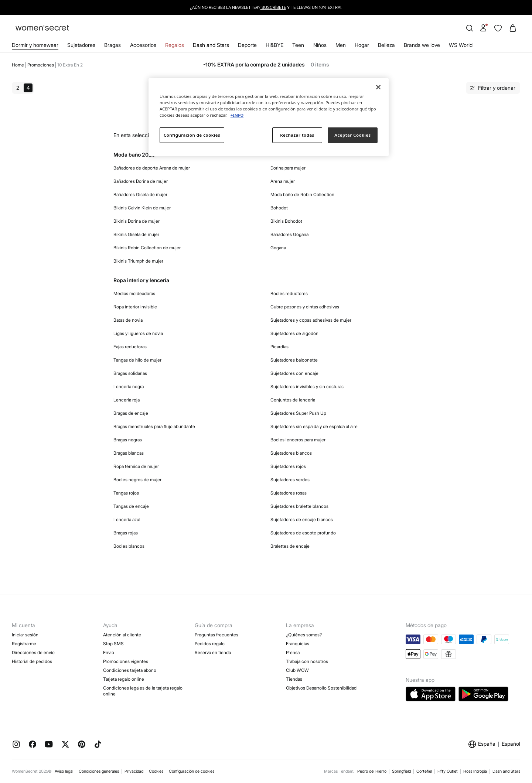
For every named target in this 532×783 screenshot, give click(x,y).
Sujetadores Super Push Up (298, 413)
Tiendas (294, 679)
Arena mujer (283, 181)
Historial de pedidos (32, 661)
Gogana (278, 248)
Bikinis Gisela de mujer (136, 234)
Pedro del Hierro (372, 771)
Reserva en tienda (213, 652)
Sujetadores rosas (289, 493)
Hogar (362, 45)
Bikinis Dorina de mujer (137, 221)
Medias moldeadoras (134, 293)
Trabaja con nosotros (307, 661)
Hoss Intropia (475, 771)
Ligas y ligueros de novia (138, 333)
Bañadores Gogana (289, 234)
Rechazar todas (297, 135)
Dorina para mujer (288, 168)
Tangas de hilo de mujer (137, 360)
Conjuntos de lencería (293, 400)
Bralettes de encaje (290, 546)
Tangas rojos (126, 493)
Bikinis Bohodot (286, 221)
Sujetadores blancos (291, 453)
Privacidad (134, 771)
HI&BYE (274, 45)
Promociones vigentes (126, 661)
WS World (461, 45)
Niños (320, 45)
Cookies (156, 771)
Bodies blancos (129, 546)
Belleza (386, 45)
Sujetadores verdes (290, 480)
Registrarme (24, 644)
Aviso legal (64, 771)
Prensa (293, 652)
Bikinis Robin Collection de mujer (147, 248)
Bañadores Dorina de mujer (141, 181)
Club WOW (297, 670)
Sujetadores (81, 45)
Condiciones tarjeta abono (130, 670)
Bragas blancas (129, 453)
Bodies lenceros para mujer (298, 440)
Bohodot (279, 208)
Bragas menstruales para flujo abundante (154, 426)
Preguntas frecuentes (216, 635)
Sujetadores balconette (294, 360)
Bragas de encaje (131, 413)
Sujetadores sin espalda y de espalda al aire (314, 426)
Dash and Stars (211, 45)
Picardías (279, 347)
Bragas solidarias (130, 373)
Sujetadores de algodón (294, 333)
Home (18, 65)
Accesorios (143, 45)
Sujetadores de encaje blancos (302, 519)
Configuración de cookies (192, 771)
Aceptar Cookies (352, 135)
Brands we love (422, 45)
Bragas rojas (126, 533)
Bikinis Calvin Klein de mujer (142, 208)
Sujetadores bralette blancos (299, 506)
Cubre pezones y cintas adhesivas (305, 307)
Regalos (175, 45)
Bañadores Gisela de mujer (140, 194)
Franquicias (298, 644)
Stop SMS (113, 644)
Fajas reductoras (130, 347)
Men (341, 45)
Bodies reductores (289, 293)
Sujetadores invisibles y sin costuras (307, 387)
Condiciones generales (99, 771)
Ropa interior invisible (135, 307)
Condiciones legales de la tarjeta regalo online (143, 691)
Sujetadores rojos (288, 466)
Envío (109, 652)
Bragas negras (128, 440)
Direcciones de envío (33, 652)
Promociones (41, 65)
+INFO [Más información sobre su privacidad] (237, 115)
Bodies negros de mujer (137, 480)
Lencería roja (127, 400)
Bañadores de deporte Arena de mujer (152, 168)
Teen (298, 45)
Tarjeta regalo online (124, 679)
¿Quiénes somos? (304, 635)
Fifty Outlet (448, 771)
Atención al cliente (122, 635)
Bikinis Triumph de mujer (138, 261)
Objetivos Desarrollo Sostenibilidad (321, 688)
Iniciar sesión (25, 635)
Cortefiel (424, 771)
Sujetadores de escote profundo (303, 533)
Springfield (401, 771)
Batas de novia (128, 320)
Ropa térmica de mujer (136, 466)
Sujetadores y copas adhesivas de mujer (311, 320)
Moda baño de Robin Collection (302, 194)
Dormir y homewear (35, 45)
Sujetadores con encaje (294, 373)
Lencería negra (129, 387)
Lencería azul (127, 519)
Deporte (247, 45)
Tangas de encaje (131, 506)
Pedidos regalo (210, 644)
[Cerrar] (378, 87)
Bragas (112, 45)
